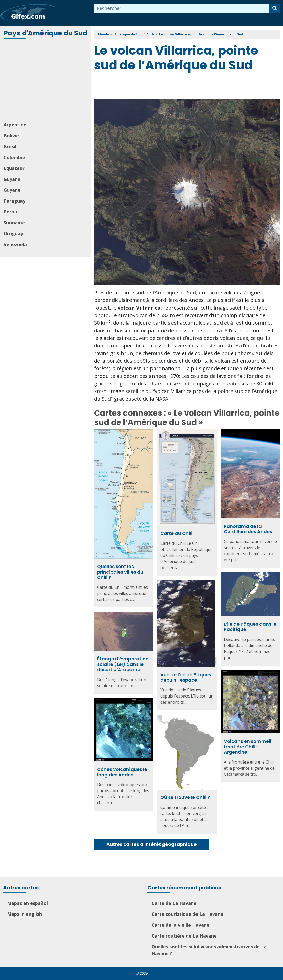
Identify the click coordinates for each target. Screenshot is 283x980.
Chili (150, 34)
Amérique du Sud (128, 34)
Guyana (12, 179)
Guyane (12, 190)
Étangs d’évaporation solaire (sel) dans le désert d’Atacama (123, 664)
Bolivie (11, 136)
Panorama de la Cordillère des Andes (248, 529)
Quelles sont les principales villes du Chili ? (120, 572)
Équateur (14, 168)
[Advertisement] (46, 81)
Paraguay (14, 201)
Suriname (14, 223)
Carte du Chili (176, 533)
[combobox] (182, 8)
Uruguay (13, 233)
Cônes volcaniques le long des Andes (122, 772)
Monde (104, 34)
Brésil (10, 146)
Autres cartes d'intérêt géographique (152, 844)
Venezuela (15, 244)
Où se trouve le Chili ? (185, 797)
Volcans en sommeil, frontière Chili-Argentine (248, 747)
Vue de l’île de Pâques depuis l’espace (186, 677)
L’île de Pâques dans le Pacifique (250, 627)
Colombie (14, 157)
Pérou (10, 212)
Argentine (15, 125)
